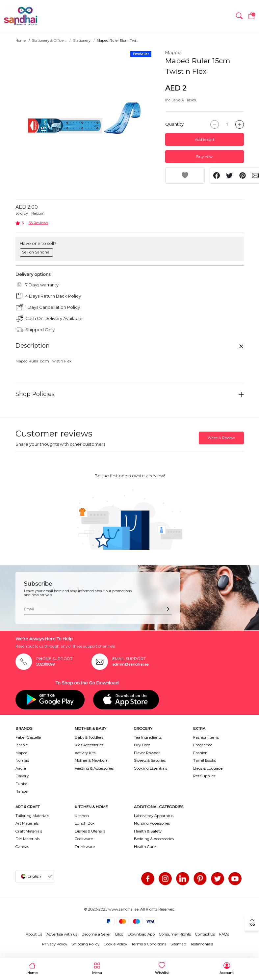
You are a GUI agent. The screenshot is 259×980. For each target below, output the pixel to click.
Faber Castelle (28, 737)
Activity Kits (85, 753)
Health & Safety (148, 831)
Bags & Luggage (208, 768)
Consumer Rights (175, 934)
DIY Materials (27, 839)
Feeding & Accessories (94, 768)
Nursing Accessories (152, 823)
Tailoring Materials (32, 816)
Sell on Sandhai (36, 252)
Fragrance (203, 745)
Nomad (22, 760)
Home (21, 41)
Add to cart (205, 140)
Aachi (21, 768)
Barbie (22, 745)
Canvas (22, 847)
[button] (239, 16)
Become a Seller (96, 934)
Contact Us (205, 934)
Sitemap (178, 944)
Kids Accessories (89, 745)
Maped (173, 52)
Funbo (21, 784)
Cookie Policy (115, 944)
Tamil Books (205, 760)
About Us (34, 934)
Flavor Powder (147, 753)
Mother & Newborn (92, 760)
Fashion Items (206, 737)
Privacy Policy (55, 944)
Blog (119, 934)
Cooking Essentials (151, 768)
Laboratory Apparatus (154, 816)
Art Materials (27, 823)
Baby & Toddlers (89, 737)
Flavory (22, 776)
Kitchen (82, 816)
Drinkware (85, 847)
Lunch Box (85, 823)
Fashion (200, 753)
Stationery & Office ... (49, 41)
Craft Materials (29, 831)
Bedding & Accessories (154, 839)
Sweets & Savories (150, 760)
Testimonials (202, 944)
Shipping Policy (85, 944)
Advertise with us (62, 934)
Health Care (145, 847)
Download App (141, 934)
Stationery (82, 41)
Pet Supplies (204, 776)
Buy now (204, 157)
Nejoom (38, 213)
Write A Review (221, 438)
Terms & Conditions (149, 944)
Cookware (84, 839)
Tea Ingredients (148, 737)
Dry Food (142, 745)
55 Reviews (38, 223)
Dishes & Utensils (90, 831)
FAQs (224, 934)
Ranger (22, 791)
